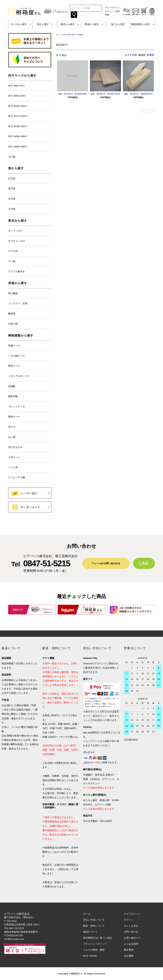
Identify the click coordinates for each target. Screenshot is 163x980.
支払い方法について (94, 920)
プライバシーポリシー (95, 944)
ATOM (93, 956)
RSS (86, 956)
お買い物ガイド (132, 938)
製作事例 (129, 950)
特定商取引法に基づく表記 (97, 938)
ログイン (109, 11)
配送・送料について (94, 926)
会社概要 (129, 956)
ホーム (58, 35)
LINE (144, 563)
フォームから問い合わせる (106, 563)
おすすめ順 (131, 55)
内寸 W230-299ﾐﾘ (69, 35)
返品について (90, 932)
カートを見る (131, 926)
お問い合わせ (131, 932)
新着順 (150, 55)
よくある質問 (131, 944)
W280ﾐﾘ (81, 35)
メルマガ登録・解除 (94, 950)
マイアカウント (112, 8)
